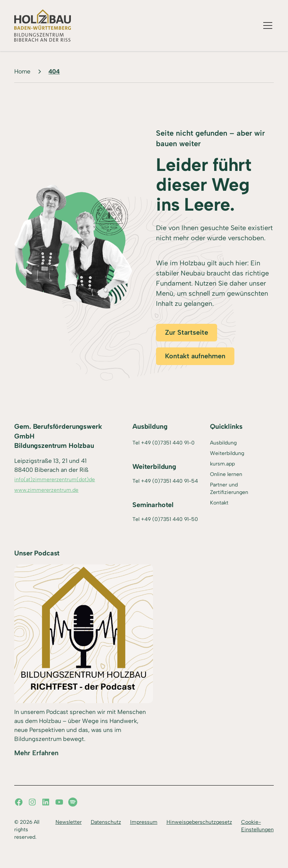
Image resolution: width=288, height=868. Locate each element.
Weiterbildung (227, 453)
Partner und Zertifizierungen (229, 489)
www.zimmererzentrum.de (46, 490)
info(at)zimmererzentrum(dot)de (55, 480)
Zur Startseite (187, 332)
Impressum (144, 822)
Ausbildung (223, 443)
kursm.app (222, 464)
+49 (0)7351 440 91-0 (168, 443)
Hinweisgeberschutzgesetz (199, 822)
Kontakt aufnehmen (195, 356)
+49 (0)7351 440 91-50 (169, 519)
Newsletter (69, 822)
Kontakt (219, 503)
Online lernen (226, 474)
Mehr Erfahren (36, 753)
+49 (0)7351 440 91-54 (169, 481)
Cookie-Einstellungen (257, 826)
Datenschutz (106, 822)
